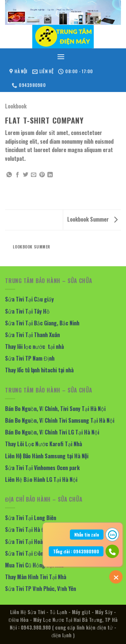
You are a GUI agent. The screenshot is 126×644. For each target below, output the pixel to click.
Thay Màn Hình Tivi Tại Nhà (36, 577)
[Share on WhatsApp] (9, 175)
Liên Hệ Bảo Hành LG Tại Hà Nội (41, 479)
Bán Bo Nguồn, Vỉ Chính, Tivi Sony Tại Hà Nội (55, 409)
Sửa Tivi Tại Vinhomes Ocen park (42, 468)
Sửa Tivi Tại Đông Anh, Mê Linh (41, 553)
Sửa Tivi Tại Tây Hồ (27, 311)
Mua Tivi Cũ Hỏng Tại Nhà (34, 565)
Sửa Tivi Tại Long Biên (31, 518)
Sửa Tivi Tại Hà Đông (29, 530)
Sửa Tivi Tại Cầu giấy (29, 299)
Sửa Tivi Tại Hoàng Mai (31, 542)
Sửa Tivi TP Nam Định (30, 358)
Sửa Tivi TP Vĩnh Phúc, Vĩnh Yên (40, 589)
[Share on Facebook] (17, 175)
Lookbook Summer (92, 219)
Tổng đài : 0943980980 (76, 551)
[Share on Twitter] (26, 175)
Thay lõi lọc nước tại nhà (34, 347)
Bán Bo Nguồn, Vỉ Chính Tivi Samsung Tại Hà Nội (60, 420)
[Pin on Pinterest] (42, 175)
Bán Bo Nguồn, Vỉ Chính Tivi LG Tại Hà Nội (52, 432)
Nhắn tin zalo (87, 535)
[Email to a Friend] (34, 175)
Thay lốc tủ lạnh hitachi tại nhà (39, 370)
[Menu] (61, 57)
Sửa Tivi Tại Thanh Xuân (32, 335)
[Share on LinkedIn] (50, 175)
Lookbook (16, 106)
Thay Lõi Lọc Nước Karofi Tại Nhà (44, 444)
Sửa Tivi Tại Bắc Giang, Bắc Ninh (42, 323)
